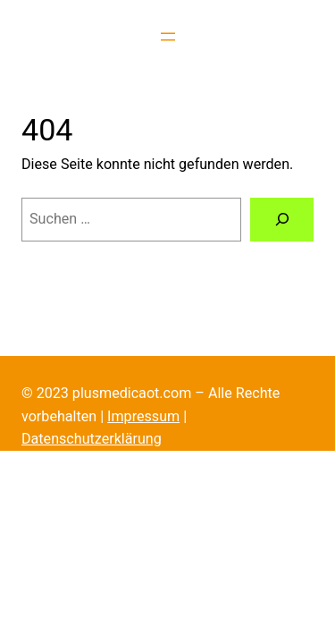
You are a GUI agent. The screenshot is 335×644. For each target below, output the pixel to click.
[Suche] (282, 220)
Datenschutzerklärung (92, 439)
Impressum (143, 416)
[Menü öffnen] (168, 37)
